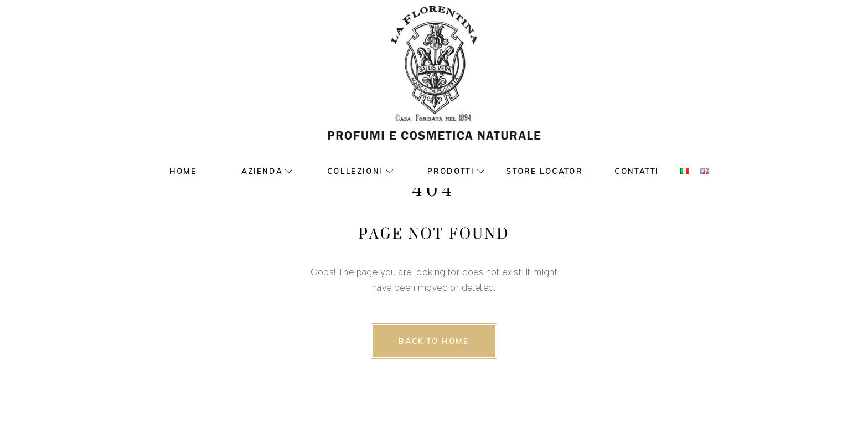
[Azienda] (255, 172)
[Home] (183, 172)
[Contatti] (637, 172)
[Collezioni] (348, 172)
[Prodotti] (444, 172)
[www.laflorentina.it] (434, 83)
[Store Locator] (544, 172)
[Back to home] (434, 341)
